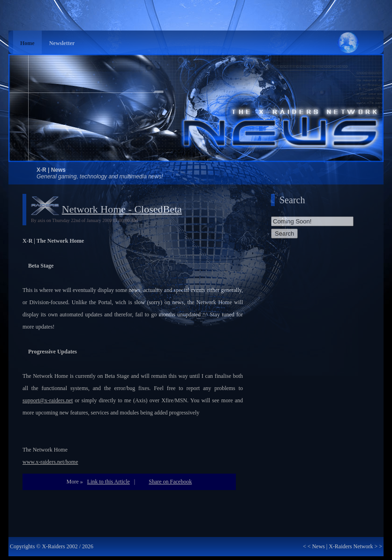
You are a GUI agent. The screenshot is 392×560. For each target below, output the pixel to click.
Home (27, 43)
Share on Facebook (170, 482)
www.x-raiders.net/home (50, 462)
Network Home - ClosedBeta (122, 209)
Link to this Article (109, 482)
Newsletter (62, 43)
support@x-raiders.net (48, 400)
